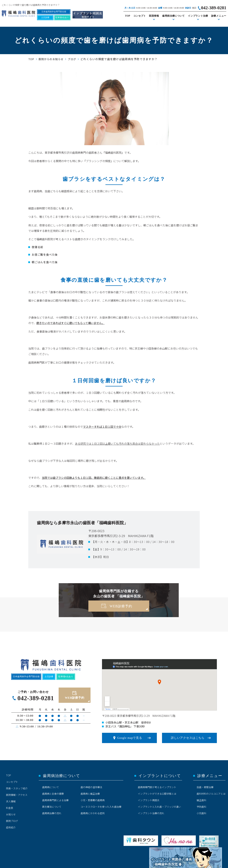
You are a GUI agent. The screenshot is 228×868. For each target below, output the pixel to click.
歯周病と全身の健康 (53, 794)
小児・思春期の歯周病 (93, 800)
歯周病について (51, 787)
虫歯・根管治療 (205, 787)
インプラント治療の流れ (151, 813)
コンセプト (140, 16)
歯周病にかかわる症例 (93, 813)
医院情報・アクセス (17, 795)
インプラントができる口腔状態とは (157, 794)
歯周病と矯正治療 (90, 794)
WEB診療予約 (121, 606)
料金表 (10, 808)
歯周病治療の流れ (52, 813)
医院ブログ (12, 821)
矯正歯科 (201, 800)
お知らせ (11, 814)
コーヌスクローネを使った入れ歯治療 (101, 807)
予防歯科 (201, 807)
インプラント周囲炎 (149, 800)
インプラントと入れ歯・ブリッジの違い (159, 807)
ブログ (72, 59)
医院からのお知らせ (51, 59)
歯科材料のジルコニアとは (211, 794)
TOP (128, 16)
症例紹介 (11, 827)
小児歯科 (201, 813)
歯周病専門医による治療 (55, 800)
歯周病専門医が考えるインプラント (157, 787)
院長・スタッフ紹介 (17, 788)
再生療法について (52, 807)
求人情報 (11, 801)
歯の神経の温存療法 (91, 787)
